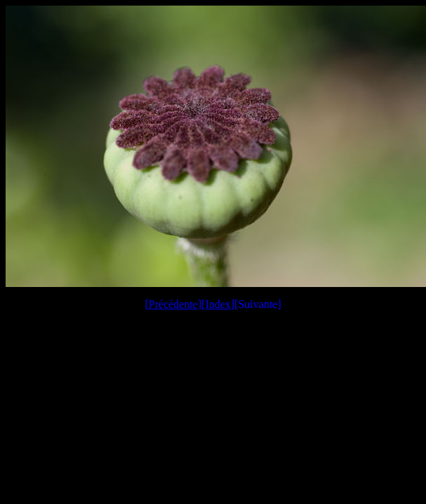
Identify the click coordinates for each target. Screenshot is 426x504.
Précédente (173, 304)
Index (218, 304)
